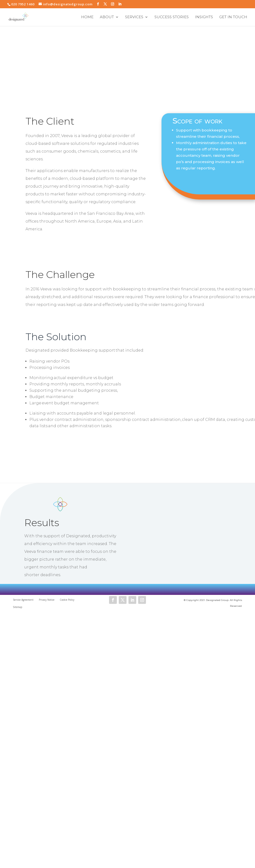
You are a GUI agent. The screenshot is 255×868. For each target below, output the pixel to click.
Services (134, 17)
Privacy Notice (47, 600)
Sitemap (17, 607)
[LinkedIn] (120, 4)
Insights (204, 17)
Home (87, 17)
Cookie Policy (67, 600)
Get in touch (233, 17)
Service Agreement (23, 600)
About (107, 17)
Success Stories (172, 17)
